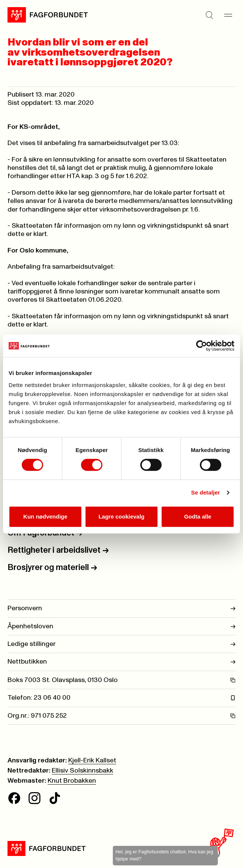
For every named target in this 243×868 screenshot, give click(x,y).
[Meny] (228, 15)
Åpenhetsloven (121, 626)
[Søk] (209, 15)
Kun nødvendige (45, 516)
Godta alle (198, 516)
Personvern (121, 608)
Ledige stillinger (121, 644)
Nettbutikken (121, 662)
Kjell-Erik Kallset (92, 761)
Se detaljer (206, 492)
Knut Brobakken (72, 781)
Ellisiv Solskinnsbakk (82, 771)
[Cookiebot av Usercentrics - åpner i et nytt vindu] (202, 346)
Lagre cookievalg (122, 516)
